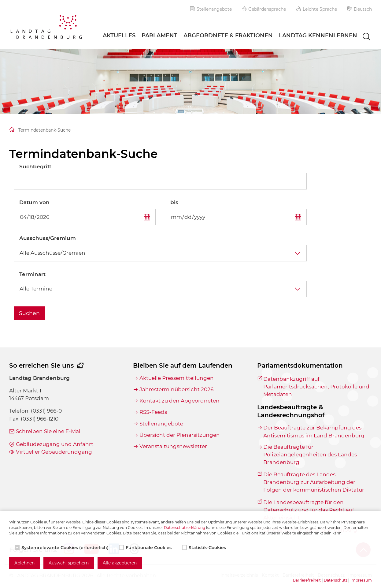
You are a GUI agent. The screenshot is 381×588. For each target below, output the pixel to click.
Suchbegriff (35, 167)
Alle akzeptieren (120, 563)
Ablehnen (24, 563)
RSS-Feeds (153, 412)
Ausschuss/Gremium (48, 238)
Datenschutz (336, 580)
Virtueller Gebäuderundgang (54, 452)
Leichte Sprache (317, 9)
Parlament (159, 36)
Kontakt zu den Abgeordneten (179, 401)
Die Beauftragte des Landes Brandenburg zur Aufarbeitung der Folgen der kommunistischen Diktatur (314, 482)
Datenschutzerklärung (185, 528)
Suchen (29, 313)
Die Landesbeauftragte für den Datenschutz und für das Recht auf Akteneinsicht (309, 510)
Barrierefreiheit (307, 580)
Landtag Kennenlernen (318, 36)
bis (174, 202)
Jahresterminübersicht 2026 (176, 389)
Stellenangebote (211, 9)
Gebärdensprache (264, 9)
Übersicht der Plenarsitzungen (180, 435)
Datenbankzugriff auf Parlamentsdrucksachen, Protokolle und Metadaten (316, 387)
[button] (360, 9)
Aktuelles (119, 36)
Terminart (32, 274)
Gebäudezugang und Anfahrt (55, 444)
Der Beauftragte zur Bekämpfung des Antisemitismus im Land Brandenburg (314, 431)
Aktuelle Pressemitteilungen (177, 378)
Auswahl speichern (69, 563)
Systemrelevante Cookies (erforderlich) (62, 548)
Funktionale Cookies (146, 548)
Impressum (361, 580)
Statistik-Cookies (205, 548)
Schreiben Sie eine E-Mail (49, 431)
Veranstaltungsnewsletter (173, 446)
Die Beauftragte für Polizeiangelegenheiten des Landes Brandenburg (310, 455)
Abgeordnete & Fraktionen (228, 36)
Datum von (34, 202)
